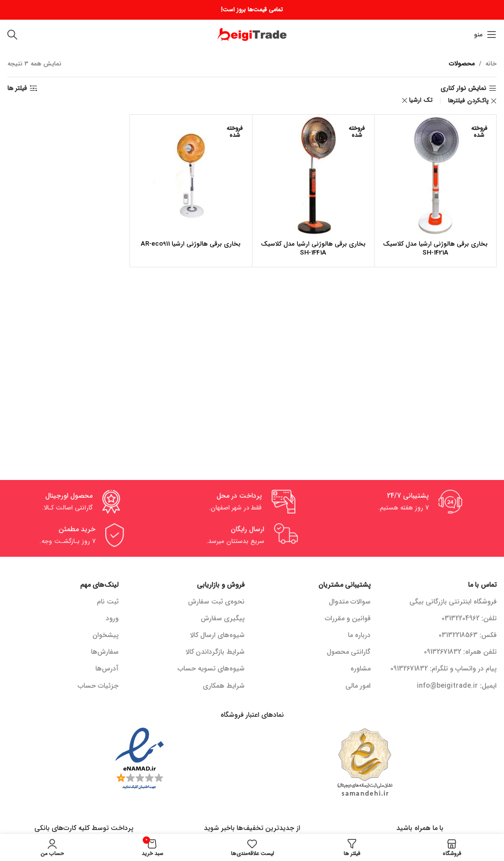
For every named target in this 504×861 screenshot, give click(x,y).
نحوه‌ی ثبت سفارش (216, 602)
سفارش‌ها (105, 652)
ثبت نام (108, 602)
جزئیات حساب (98, 686)
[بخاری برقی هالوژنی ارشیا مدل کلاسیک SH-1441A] (313, 175)
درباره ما (359, 635)
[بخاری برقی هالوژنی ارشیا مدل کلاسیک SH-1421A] (435, 175)
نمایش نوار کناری (463, 89)
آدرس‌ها (107, 669)
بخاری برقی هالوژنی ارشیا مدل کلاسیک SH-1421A (435, 248)
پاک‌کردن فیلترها (468, 101)
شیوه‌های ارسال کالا (217, 635)
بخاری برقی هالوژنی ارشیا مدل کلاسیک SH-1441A (313, 248)
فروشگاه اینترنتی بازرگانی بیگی (453, 602)
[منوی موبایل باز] (485, 34)
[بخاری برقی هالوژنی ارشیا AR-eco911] (191, 175)
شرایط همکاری (224, 686)
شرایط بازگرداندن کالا (215, 652)
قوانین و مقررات (348, 618)
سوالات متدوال (350, 602)
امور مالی (358, 686)
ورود (112, 618)
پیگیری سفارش (223, 618)
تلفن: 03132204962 (469, 618)
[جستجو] (12, 34)
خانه (491, 64)
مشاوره (361, 669)
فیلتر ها (17, 89)
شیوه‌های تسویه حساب (211, 669)
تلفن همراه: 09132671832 (460, 652)
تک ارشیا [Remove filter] (421, 100)
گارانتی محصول (349, 652)
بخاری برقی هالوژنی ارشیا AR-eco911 (191, 244)
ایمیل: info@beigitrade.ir (457, 686)
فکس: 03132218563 (468, 635)
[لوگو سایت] (252, 34)
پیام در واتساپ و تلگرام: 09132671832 (443, 669)
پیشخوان (106, 635)
